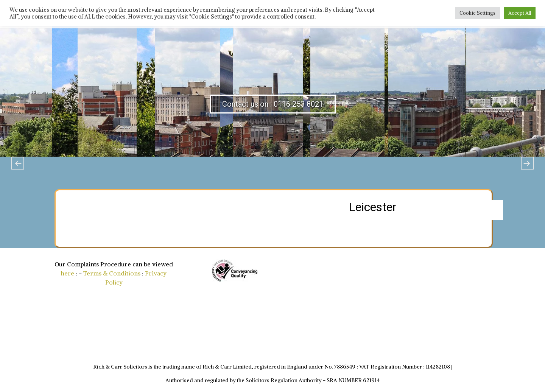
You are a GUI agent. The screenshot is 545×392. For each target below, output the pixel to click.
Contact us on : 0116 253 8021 (273, 104)
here (68, 273)
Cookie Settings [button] (477, 13)
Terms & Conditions (112, 273)
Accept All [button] (520, 13)
